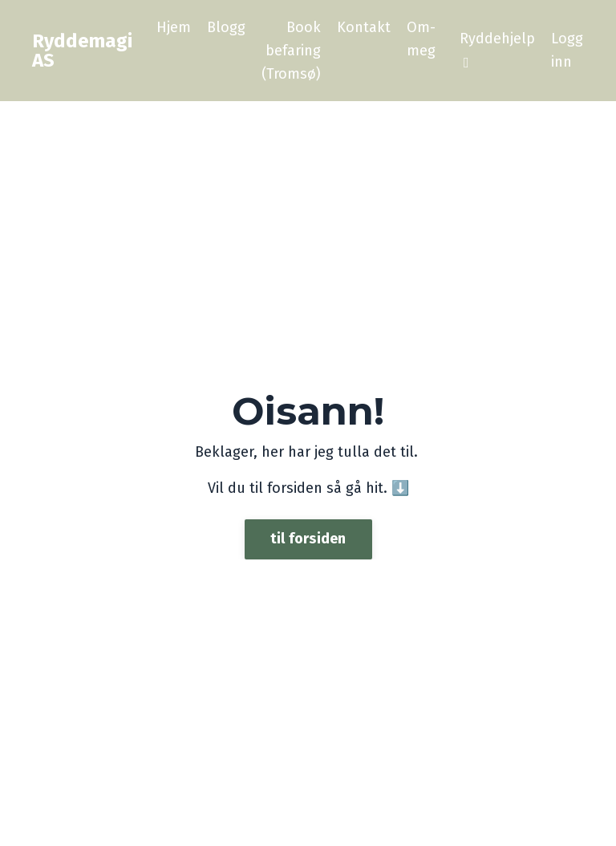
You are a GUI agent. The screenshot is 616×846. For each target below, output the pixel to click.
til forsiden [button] (308, 539)
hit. (375, 488)
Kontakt (364, 27)
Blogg (226, 27)
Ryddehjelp (497, 50)
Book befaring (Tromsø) (291, 51)
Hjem (174, 27)
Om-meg (421, 39)
